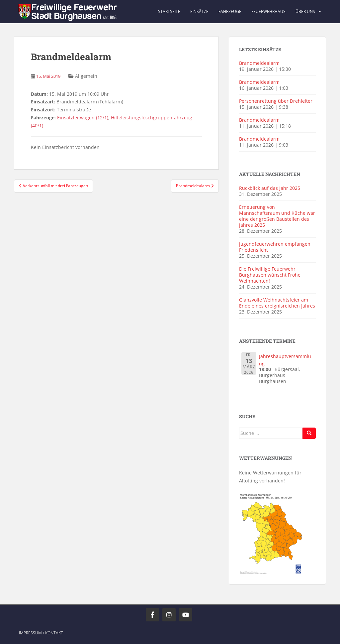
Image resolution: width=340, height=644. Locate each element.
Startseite (169, 11)
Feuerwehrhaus (268, 11)
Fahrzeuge (230, 11)
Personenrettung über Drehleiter (276, 101)
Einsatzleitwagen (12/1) (83, 118)
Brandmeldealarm (259, 63)
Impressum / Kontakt (41, 633)
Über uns (305, 11)
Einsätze (199, 11)
